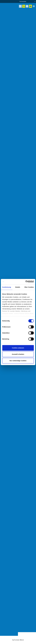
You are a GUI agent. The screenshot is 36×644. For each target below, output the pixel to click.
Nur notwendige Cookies (18, 361)
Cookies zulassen (18, 348)
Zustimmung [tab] (7, 287)
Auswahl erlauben (18, 354)
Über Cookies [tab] (29, 287)
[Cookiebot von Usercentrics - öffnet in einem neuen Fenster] (26, 282)
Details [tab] (18, 287)
